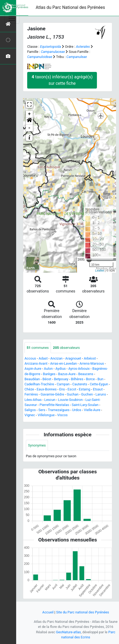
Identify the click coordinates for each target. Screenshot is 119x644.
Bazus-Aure (67, 374)
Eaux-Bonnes (47, 389)
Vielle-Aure (92, 410)
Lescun (50, 400)
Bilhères (77, 379)
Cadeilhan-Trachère (39, 384)
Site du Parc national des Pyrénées (83, 612)
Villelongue (46, 415)
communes (38, 348)
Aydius (61, 369)
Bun (100, 379)
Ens (62, 389)
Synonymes (37, 445)
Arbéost (90, 358)
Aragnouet (73, 358)
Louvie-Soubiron (71, 400)
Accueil (48, 612)
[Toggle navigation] (12, 18)
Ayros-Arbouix (79, 369)
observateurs (66, 348)
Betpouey (61, 379)
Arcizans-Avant (36, 363)
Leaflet (99, 270)
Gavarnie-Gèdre (52, 394)
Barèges (49, 374)
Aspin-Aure (33, 369)
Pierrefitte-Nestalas (54, 405)
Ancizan (57, 358)
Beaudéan (32, 379)
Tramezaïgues (59, 410)
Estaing (85, 389)
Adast (43, 358)
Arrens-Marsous (92, 363)
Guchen (87, 394)
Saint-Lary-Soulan (85, 405)
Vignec (30, 415)
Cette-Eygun (99, 384)
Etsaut (98, 389)
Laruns (101, 394)
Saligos (30, 410)
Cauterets (80, 384)
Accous (30, 358)
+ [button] (29, 114)
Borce (90, 379)
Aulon (48, 369)
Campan (63, 384)
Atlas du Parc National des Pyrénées (70, 7)
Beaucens (86, 374)
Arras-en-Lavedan (63, 363)
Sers (42, 410)
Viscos (62, 415)
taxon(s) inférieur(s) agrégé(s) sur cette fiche (62, 80)
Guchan (73, 394)
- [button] (29, 128)
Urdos (77, 410)
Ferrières (31, 394)
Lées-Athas (33, 400)
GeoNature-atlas (69, 632)
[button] (29, 121)
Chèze (29, 389)
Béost (47, 379)
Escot (72, 389)
